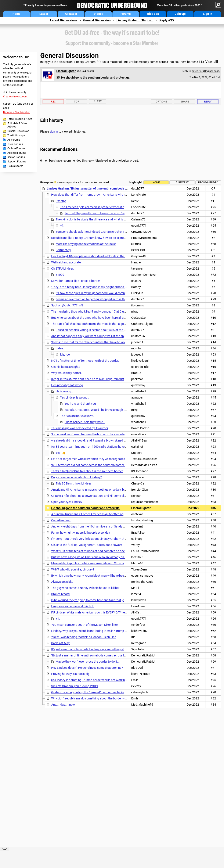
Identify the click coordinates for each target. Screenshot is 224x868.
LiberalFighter (66, 71)
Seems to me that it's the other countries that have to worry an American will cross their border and (115, 342)
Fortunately (63, 250)
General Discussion (97, 20)
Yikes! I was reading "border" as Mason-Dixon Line (84, 637)
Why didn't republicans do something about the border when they (94, 698)
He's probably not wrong (67, 385)
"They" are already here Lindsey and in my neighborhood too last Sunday (98, 287)
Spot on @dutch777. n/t (67, 305)
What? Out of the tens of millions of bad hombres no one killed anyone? (97, 551)
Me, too (65, 354)
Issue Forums (15, 144)
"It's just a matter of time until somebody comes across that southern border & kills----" (107, 655)
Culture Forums (16, 148)
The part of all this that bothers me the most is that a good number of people (101, 324)
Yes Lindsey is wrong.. (75, 397)
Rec (53, 102)
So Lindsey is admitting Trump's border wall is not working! (89, 680)
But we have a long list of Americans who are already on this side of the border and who (108, 557)
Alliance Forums (17, 153)
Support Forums (17, 162)
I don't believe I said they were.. (85, 422)
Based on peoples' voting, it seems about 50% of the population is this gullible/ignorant (112, 330)
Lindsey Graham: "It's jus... (135, 20)
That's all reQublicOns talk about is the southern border (87, 471)
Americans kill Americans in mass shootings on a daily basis (90, 490)
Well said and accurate (66, 262)
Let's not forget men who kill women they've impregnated (88, 459)
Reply (208, 102)
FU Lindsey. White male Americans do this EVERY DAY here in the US (95, 612)
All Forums (14, 140)
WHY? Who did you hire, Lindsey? (73, 569)
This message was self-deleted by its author (80, 428)
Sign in (207, 14)
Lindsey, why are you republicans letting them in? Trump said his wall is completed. (105, 631)
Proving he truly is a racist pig (70, 674)
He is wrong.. (64, 391)
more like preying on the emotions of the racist (86, 244)
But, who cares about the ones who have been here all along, (91, 318)
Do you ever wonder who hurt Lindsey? (77, 477)
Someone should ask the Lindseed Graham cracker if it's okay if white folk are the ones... (113, 232)
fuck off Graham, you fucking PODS (74, 686)
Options (161, 102)
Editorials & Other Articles (17, 125)
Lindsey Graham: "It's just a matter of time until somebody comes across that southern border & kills (139, 62)
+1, (62, 226)
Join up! (180, 14)
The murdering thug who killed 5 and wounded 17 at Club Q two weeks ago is (101, 311)
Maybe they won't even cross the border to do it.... (88, 662)
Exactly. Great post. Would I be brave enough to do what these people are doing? (117, 410)
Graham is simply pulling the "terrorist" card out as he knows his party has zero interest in (109, 692)
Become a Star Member (16, 112)
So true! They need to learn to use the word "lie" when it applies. (105, 213)
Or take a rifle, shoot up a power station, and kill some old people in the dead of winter (107, 496)
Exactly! (61, 201)
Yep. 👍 (61, 453)
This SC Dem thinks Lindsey (74, 483)
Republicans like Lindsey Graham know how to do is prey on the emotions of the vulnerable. (111, 238)
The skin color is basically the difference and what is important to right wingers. (107, 219)
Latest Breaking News (20, 119)
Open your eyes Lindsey (67, 502)
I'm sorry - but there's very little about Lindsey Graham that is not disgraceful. (101, 539)
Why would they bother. (67, 373)
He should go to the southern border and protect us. (86, 508)
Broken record (60, 594)
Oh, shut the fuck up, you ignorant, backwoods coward (87, 545)
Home (17, 14)
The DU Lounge (16, 136)
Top (77, 102)
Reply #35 (167, 20)
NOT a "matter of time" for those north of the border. (85, 361)
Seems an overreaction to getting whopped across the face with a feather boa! (107, 299)
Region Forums (16, 157)
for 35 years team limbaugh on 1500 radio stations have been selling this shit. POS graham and (113, 447)
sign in (54, 132)
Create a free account (15, 97)
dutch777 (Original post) (206, 71)
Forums (126, 14)
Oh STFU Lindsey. (63, 269)
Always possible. (62, 582)
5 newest (182, 182)
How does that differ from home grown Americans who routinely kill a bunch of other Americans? (114, 195)
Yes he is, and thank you (80, 404)
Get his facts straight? (66, 367)
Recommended (208, 182)
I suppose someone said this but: (73, 606)
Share (185, 102)
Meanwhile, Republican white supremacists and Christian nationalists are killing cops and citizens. (115, 563)
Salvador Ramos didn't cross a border (76, 281)
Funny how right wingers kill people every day (81, 533)
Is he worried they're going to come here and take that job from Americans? (100, 600)
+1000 (60, 275)
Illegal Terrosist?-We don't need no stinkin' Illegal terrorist (88, 379)
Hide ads (153, 14)
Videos (98, 14)
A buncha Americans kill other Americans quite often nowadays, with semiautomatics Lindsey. (113, 514)
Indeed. (61, 348)
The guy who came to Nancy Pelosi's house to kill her (85, 588)
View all (211, 62)
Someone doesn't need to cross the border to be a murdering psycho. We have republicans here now (116, 434)
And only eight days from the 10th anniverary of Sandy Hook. (91, 526)
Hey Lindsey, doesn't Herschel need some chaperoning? (87, 668)
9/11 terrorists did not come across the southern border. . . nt (91, 465)
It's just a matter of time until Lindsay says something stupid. (91, 649)
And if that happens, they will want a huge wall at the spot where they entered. (102, 336)
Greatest (71, 14)
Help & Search (15, 166)
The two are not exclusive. (77, 416)
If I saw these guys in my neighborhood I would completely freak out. (100, 293)
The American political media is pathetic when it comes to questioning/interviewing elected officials (124, 207)
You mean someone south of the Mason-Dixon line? (85, 625)
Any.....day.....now (63, 705)
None (156, 182)
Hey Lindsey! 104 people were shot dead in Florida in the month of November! (102, 256)
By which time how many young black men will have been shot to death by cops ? (104, 576)
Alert (98, 101)
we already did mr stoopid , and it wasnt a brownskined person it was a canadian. (104, 440)
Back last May (60, 643)
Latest (44, 14)
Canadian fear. (61, 520)
